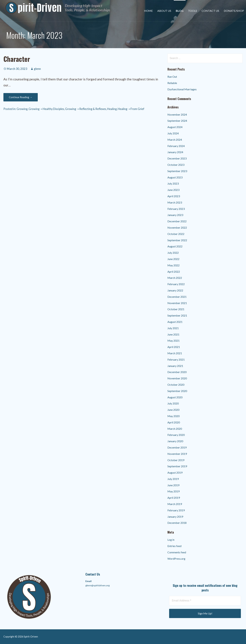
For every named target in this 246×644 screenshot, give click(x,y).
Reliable (172, 83)
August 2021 (175, 322)
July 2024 (173, 133)
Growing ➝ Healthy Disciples (46, 109)
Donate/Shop (234, 11)
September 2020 (177, 391)
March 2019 (175, 504)
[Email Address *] (205, 601)
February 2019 (176, 510)
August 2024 (175, 127)
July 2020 (173, 403)
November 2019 (177, 454)
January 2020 (175, 441)
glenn (37, 69)
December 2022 (177, 221)
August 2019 (175, 473)
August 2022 (175, 246)
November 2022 (177, 228)
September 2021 (177, 315)
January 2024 (175, 152)
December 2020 (177, 372)
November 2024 (177, 114)
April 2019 (174, 498)
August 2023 (175, 177)
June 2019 (173, 485)
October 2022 (176, 234)
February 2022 (176, 284)
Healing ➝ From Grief (131, 109)
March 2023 (175, 202)
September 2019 (177, 466)
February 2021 (176, 359)
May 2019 (173, 491)
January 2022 (175, 290)
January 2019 (175, 517)
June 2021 (173, 334)
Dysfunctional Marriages (182, 89)
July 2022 (173, 253)
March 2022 (175, 278)
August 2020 (175, 397)
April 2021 (174, 347)
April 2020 (174, 422)
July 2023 (173, 183)
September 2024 (177, 121)
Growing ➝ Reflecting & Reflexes (86, 109)
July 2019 (173, 479)
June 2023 (173, 190)
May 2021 (173, 341)
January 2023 (175, 215)
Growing (22, 109)
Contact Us (210, 11)
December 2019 (177, 447)
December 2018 (177, 523)
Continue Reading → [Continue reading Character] (21, 97)
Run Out (172, 77)
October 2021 (176, 309)
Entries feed (174, 546)
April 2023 (174, 196)
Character (17, 59)
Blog (180, 11)
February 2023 (176, 209)
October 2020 (176, 385)
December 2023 (177, 158)
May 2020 (173, 416)
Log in (171, 540)
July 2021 (173, 328)
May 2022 (173, 265)
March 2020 (175, 429)
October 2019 (176, 460)
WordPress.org (176, 559)
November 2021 (177, 303)
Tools (193, 11)
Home (148, 11)
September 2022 (177, 240)
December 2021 (177, 297)
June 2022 (173, 259)
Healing (112, 109)
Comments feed (177, 552)
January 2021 (175, 366)
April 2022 (174, 272)
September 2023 (177, 171)
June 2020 (173, 410)
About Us (164, 11)
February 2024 (176, 146)
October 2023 (176, 165)
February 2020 (176, 435)
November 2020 (177, 378)
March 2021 (175, 353)
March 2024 (175, 140)
